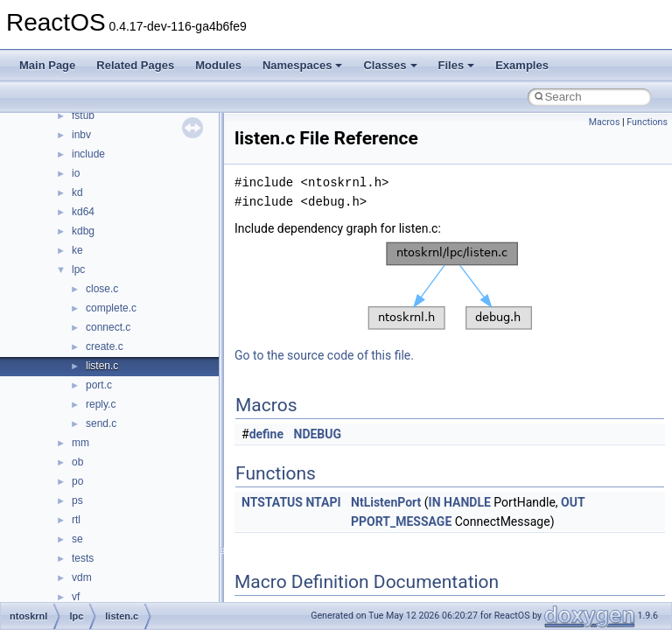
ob (77, 462)
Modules (218, 65)
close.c (102, 289)
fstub (83, 115)
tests (83, 558)
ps (77, 500)
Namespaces (303, 65)
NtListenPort (386, 502)
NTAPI (323, 502)
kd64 (83, 212)
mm (80, 443)
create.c (105, 346)
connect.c (108, 327)
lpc (78, 269)
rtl (76, 520)
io (76, 173)
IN (435, 502)
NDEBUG (318, 434)
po (77, 481)
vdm (82, 577)
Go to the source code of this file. (324, 355)
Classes (390, 65)
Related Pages (135, 65)
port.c (99, 385)
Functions (647, 122)
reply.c (101, 404)
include (88, 154)
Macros (605, 122)
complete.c (111, 308)
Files (457, 65)
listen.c (102, 366)
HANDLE (467, 502)
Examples (522, 65)
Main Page (47, 65)
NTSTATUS (272, 502)
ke (77, 250)
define (266, 434)
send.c (101, 423)
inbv (81, 135)
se (77, 539)
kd (77, 192)
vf (76, 597)
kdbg (83, 231)
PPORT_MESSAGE (401, 521)
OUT (573, 502)
